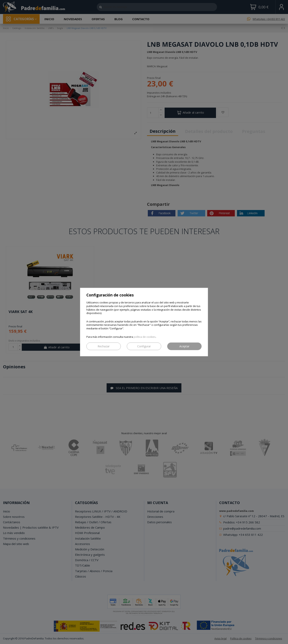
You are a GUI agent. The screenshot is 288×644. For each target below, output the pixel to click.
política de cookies (145, 337)
